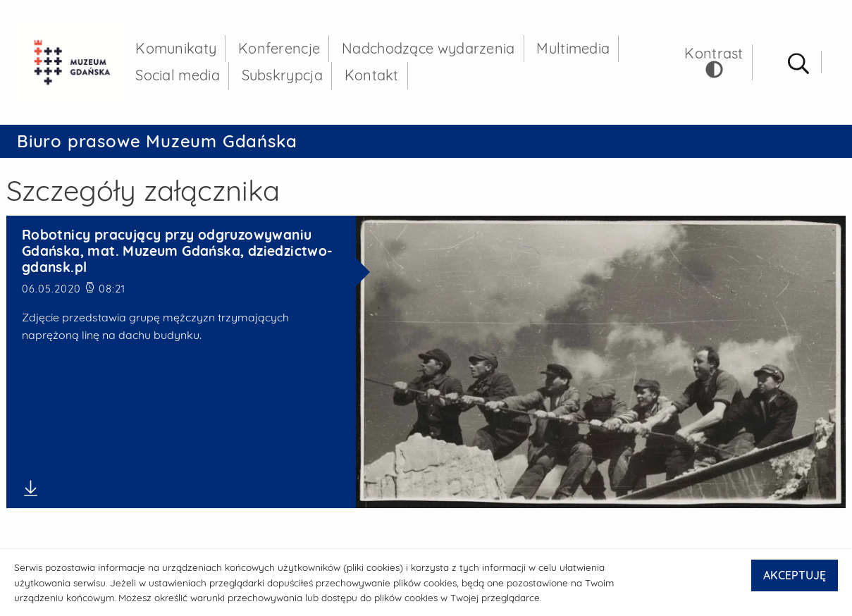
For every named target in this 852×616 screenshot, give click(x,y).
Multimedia (575, 49)
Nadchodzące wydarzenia (431, 49)
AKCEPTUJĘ (795, 575)
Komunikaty (178, 49)
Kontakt (373, 76)
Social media (180, 76)
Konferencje (281, 49)
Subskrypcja (284, 76)
